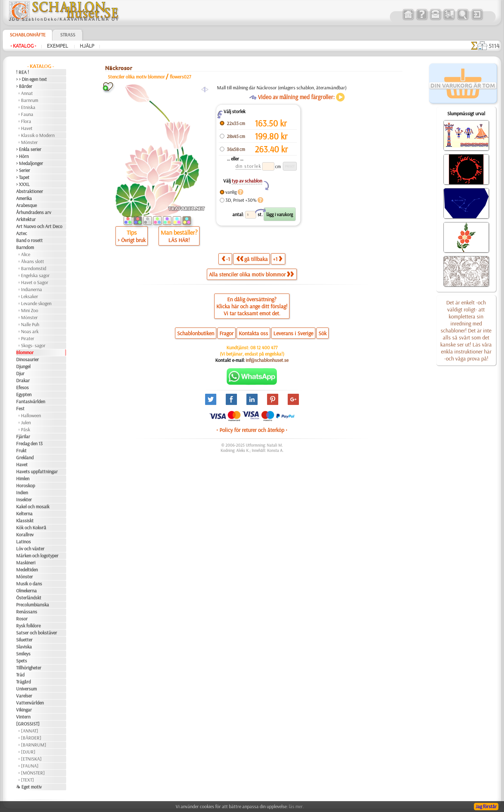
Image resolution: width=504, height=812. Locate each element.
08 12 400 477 (264, 347)
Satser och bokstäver (37, 633)
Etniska (28, 107)
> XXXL (23, 184)
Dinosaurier (27, 359)
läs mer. (296, 806)
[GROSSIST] (28, 724)
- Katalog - (23, 46)
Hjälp (87, 46)
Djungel (23, 366)
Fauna (27, 114)
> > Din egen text (31, 79)
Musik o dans (29, 584)
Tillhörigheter (29, 668)
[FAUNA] (30, 766)
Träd (20, 675)
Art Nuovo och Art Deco (39, 226)
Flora (26, 121)
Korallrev (25, 535)
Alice (26, 254)
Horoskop (26, 486)
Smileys (23, 654)
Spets (22, 661)
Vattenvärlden (30, 703)
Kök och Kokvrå (31, 528)
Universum (26, 689)
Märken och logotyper (37, 556)
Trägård (23, 682)
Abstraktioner (30, 191)
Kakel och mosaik (33, 507)
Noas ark (30, 331)
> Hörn (22, 156)
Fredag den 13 (29, 443)
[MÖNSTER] (33, 773)
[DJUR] (28, 752)
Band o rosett (29, 240)
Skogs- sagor (33, 345)
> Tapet (23, 177)
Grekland (25, 457)
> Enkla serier (29, 149)
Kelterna (24, 514)
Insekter (24, 500)
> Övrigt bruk (132, 240)
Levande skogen (36, 303)
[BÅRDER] (31, 738)
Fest (20, 408)
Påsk (26, 429)
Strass (68, 35)
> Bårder (24, 86)
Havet (27, 128)
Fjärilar (23, 436)
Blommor (25, 352)
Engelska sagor (35, 275)
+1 (278, 259)
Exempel (58, 46)
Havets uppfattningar (37, 472)
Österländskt (29, 598)
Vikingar (24, 710)
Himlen (23, 479)
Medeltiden (27, 570)
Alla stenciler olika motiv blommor (251, 274)
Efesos (22, 387)
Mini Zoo (30, 310)
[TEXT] (27, 780)
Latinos (23, 542)
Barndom (25, 247)
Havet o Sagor (35, 282)
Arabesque (26, 205)
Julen (26, 422)
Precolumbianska (33, 605)
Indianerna (31, 289)
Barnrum (30, 100)
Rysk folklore (28, 626)
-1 (226, 259)
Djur (20, 373)
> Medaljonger (30, 163)
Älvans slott (33, 261)
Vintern (23, 717)
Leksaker (30, 296)
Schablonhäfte (28, 35)
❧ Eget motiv (29, 787)
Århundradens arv (34, 212)
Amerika (24, 198)
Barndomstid (34, 268)
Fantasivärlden (31, 401)
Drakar (23, 380)
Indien (22, 493)
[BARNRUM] (34, 745)
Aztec (22, 233)
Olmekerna (26, 591)
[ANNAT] (30, 731)
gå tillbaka (252, 259)
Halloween (31, 415)
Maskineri (26, 563)
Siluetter (24, 640)
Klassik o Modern (38, 135)
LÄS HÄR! (179, 240)
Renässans (27, 612)
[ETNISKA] (31, 759)
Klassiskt (25, 521)
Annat (27, 93)
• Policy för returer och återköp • (252, 430)
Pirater (28, 338)
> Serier (23, 170)
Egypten (24, 394)
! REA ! (23, 72)
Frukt (21, 450)
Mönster (29, 142)
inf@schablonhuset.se (267, 360)
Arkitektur (26, 219)
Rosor (22, 619)
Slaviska (24, 647)
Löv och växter (30, 549)
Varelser (24, 696)
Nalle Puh (30, 324)
